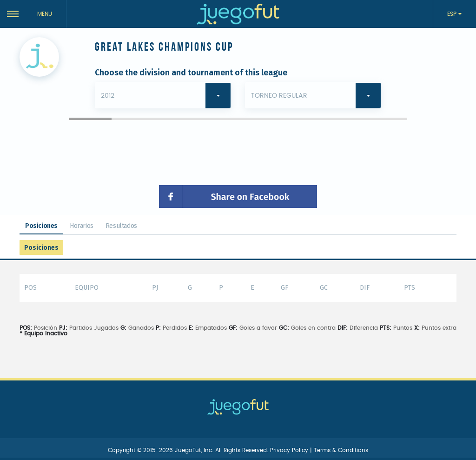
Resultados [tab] (121, 226)
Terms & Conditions (341, 450)
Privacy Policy (290, 450)
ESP (453, 14)
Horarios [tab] (82, 226)
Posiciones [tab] (41, 226)
